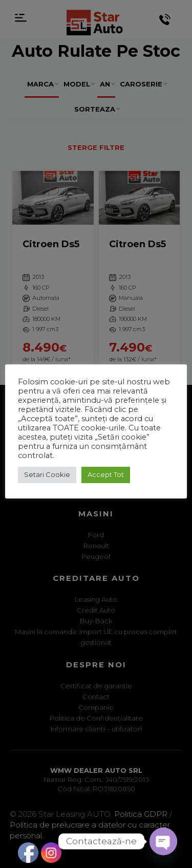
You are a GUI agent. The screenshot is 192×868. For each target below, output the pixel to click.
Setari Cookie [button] (47, 474)
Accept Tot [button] (106, 474)
